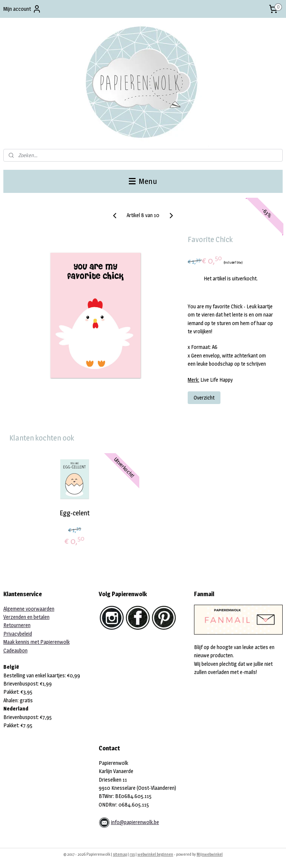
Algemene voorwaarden (29, 609)
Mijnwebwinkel (210, 854)
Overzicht (204, 398)
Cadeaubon (15, 650)
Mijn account (22, 9)
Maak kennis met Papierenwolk (36, 642)
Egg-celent (75, 513)
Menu (143, 181)
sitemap (120, 854)
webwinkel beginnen (155, 854)
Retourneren (17, 625)
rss (132, 854)
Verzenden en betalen (26, 617)
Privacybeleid (18, 634)
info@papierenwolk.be (135, 822)
